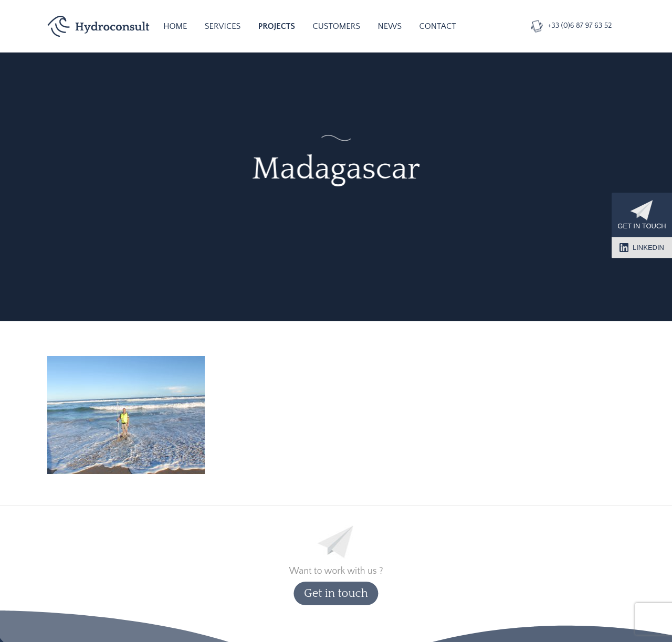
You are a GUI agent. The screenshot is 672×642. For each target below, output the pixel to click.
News (390, 26)
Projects (277, 26)
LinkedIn (642, 248)
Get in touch (642, 215)
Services (223, 26)
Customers (336, 26)
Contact (438, 26)
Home (175, 26)
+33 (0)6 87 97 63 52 (580, 26)
